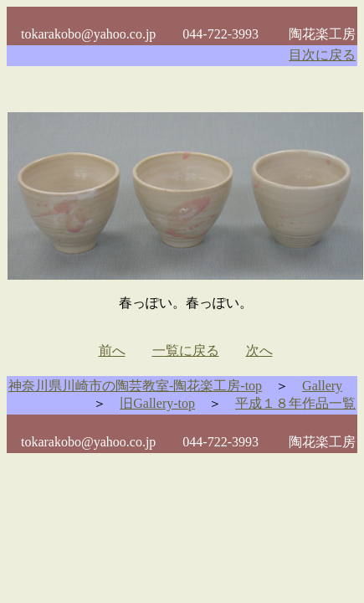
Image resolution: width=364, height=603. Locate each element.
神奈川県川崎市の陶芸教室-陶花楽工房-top (135, 386)
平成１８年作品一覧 (295, 403)
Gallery (322, 386)
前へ (112, 350)
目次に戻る (322, 55)
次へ (259, 350)
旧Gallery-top (157, 403)
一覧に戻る (186, 350)
